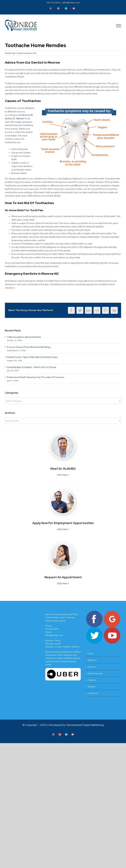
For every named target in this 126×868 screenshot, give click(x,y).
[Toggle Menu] (119, 26)
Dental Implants (95, 673)
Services (92, 667)
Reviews (92, 687)
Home (90, 653)
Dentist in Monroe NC (27, 53)
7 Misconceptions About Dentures (24, 337)
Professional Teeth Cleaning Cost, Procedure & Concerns (36, 377)
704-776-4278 (53, 3)
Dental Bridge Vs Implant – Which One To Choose (32, 367)
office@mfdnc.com (71, 3)
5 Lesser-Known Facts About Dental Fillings (29, 347)
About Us (92, 660)
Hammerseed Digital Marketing (85, 725)
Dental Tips (10, 53)
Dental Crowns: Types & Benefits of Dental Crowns (32, 357)
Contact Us (93, 693)
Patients (92, 680)
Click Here (62, 475)
